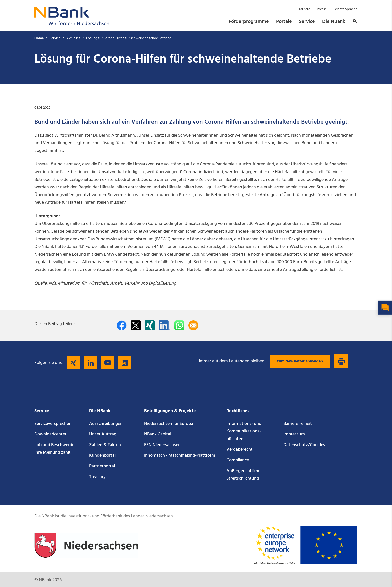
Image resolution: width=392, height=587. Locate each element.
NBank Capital (158, 434)
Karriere (304, 9)
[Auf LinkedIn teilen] (165, 325)
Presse (322, 9)
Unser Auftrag (103, 434)
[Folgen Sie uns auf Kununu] (125, 363)
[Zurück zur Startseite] (72, 24)
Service (307, 22)
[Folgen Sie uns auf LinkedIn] (91, 363)
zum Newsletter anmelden (300, 361)
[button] (353, 22)
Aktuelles (73, 38)
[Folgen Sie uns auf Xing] (74, 363)
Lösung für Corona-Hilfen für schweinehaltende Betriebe (129, 38)
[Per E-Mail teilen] (193, 325)
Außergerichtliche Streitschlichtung (243, 475)
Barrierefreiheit (298, 424)
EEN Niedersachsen (162, 445)
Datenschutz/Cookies (304, 445)
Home (39, 38)
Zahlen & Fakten (105, 445)
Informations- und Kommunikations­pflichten (244, 431)
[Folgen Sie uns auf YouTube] (108, 363)
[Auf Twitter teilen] (136, 325)
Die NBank (334, 22)
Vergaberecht (240, 450)
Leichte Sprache (345, 9)
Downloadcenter (50, 434)
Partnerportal (102, 466)
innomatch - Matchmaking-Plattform (180, 456)
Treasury (97, 477)
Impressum (294, 434)
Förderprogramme (249, 22)
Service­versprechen (53, 424)
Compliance (238, 460)
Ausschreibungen (106, 424)
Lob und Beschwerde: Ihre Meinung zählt (55, 449)
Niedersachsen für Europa (169, 424)
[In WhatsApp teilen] (179, 325)
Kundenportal (102, 456)
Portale (284, 22)
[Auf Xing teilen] (150, 325)
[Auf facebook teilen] (122, 325)
